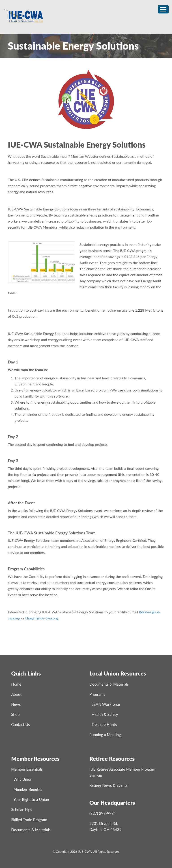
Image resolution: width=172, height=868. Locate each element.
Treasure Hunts (104, 725)
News (16, 704)
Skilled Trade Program (29, 820)
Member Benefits (28, 789)
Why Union (23, 779)
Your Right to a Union (31, 799)
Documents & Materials (109, 684)
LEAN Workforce (106, 704)
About (16, 694)
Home (16, 684)
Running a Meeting (105, 735)
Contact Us (20, 725)
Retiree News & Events (108, 785)
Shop (15, 714)
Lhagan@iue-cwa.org (42, 618)
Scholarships (22, 810)
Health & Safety (105, 714)
